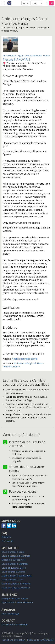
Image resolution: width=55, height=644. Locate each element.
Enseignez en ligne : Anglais (15, 598)
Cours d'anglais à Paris (12, 580)
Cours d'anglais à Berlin (13, 552)
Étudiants (6, 537)
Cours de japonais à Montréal (16, 584)
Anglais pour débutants (25, 359)
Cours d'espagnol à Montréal (16, 556)
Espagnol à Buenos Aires (13, 560)
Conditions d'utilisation (14, 640)
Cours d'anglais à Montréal (15, 564)
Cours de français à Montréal (16, 588)
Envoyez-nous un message (14, 624)
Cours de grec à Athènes (13, 572)
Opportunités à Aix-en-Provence (17, 602)
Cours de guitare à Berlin (14, 568)
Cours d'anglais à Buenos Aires (16, 576)
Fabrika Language (10, 614)
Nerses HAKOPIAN (16, 59)
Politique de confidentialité (40, 640)
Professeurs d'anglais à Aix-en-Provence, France (26, 56)
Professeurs (7, 541)
